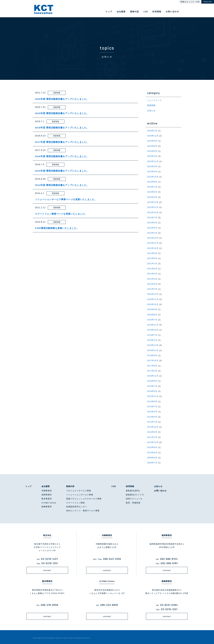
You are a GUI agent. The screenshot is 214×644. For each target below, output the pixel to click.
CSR (114, 484)
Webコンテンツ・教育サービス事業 (83, 509)
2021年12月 (153, 237)
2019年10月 (153, 329)
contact (47, 568)
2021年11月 (153, 242)
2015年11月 (153, 395)
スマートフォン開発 (75, 501)
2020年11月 (153, 298)
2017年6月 (152, 364)
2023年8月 (152, 181)
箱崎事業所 (47, 505)
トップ (28, 484)
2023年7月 (152, 186)
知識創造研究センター (77, 505)
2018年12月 (153, 344)
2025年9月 (152, 141)
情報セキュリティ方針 (190, 2)
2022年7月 (152, 217)
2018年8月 (152, 354)
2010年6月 (152, 450)
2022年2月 (152, 232)
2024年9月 (152, 166)
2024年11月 (153, 161)
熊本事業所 (47, 497)
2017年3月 (152, 369)
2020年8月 (152, 313)
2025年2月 (152, 156)
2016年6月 (152, 390)
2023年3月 (152, 197)
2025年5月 (152, 151)
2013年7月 (152, 420)
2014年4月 (152, 415)
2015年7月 (152, 405)
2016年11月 (153, 374)
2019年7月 (152, 334)
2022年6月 (152, 222)
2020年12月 (153, 293)
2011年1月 (152, 435)
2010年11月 (153, 440)
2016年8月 (152, 379)
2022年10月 (153, 212)
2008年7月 (152, 461)
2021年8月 (152, 258)
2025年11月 (153, 136)
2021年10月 (153, 247)
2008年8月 (152, 456)
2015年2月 (152, 410)
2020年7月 (152, 318)
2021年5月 (152, 273)
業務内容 (70, 484)
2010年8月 (152, 445)
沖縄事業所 (47, 489)
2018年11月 (153, 349)
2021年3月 (152, 283)
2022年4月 (152, 227)
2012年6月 (152, 430)
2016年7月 (152, 384)
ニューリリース (154, 100)
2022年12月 (153, 202)
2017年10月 (153, 359)
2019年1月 (152, 339)
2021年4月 (152, 278)
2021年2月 (152, 288)
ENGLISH (208, 2)
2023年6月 (152, 191)
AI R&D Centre (49, 501)
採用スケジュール (134, 497)
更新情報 (151, 105)
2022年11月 (153, 207)
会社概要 (46, 484)
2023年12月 (153, 176)
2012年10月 (153, 425)
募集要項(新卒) (133, 489)
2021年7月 (152, 263)
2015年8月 (152, 400)
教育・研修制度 (133, 501)
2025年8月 (152, 146)
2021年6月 (152, 268)
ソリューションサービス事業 (80, 493)
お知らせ (151, 110)
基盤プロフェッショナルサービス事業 (84, 497)
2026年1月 (152, 131)
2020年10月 (153, 303)
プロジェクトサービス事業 (79, 489)
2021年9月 (152, 253)
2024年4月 (152, 171)
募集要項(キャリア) (135, 493)
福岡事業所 (47, 493)
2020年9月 (152, 308)
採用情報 (130, 484)
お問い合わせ (160, 489)
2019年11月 (153, 324)
